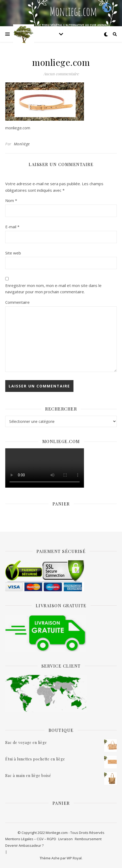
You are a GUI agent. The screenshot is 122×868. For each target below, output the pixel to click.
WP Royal (74, 858)
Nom (11, 200)
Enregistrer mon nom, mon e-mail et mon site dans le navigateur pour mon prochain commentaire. (53, 289)
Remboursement (88, 839)
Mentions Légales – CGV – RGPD (31, 839)
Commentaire (17, 302)
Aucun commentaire (61, 74)
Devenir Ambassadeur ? (24, 845)
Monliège (22, 144)
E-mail (12, 227)
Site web (13, 253)
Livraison (65, 839)
